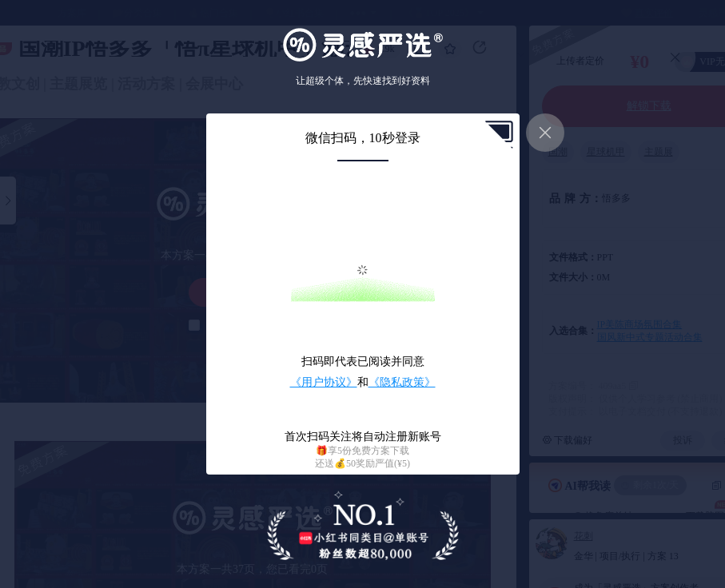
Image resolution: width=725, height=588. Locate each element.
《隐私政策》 (402, 382)
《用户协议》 (324, 382)
